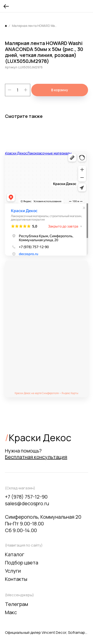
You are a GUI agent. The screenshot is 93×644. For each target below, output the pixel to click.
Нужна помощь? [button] (36, 454)
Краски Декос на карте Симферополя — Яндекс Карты (46, 393)
